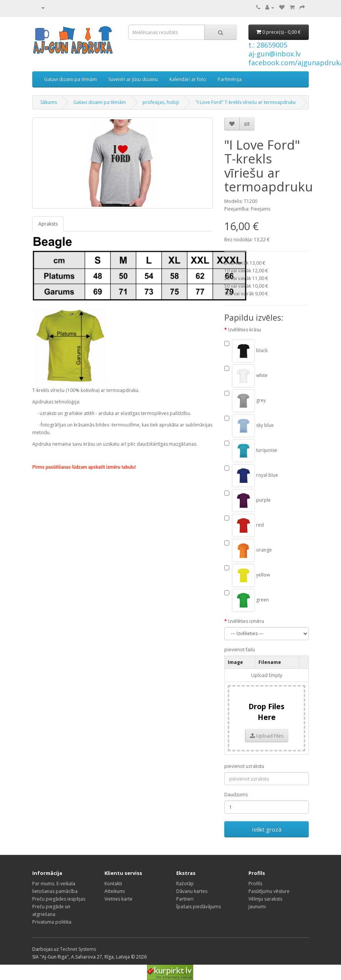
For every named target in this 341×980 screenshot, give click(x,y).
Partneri (185, 899)
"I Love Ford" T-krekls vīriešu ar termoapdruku (246, 102)
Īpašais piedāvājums (199, 907)
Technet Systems (78, 949)
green (247, 600)
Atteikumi (115, 891)
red (244, 525)
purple (247, 501)
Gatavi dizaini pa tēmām (70, 79)
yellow (247, 575)
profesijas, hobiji (161, 102)
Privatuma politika (52, 922)
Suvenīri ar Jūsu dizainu (133, 79)
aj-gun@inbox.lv (275, 54)
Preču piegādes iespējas (59, 899)
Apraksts (48, 224)
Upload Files (267, 736)
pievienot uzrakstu (244, 766)
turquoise (251, 451)
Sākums (49, 102)
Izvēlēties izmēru (246, 621)
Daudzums (236, 795)
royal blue (251, 476)
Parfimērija (230, 79)
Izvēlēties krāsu (245, 330)
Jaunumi (257, 907)
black (246, 351)
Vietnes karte (118, 899)
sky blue (249, 426)
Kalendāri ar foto (188, 79)
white (246, 376)
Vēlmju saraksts (265, 899)
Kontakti (113, 884)
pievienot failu (240, 650)
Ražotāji (185, 884)
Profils (255, 884)
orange (248, 550)
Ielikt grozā (267, 829)
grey (245, 401)
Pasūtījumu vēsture (269, 891)
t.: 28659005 (268, 45)
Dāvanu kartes (192, 891)
